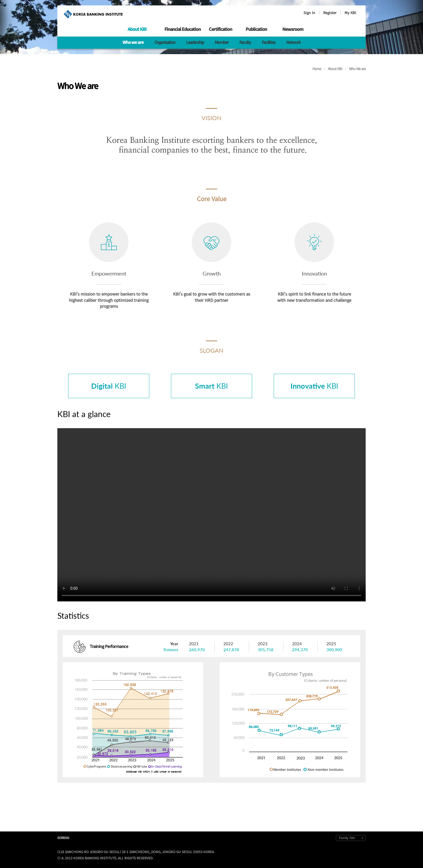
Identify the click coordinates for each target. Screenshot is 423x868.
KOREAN (63, 838)
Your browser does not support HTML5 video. (212, 515)
